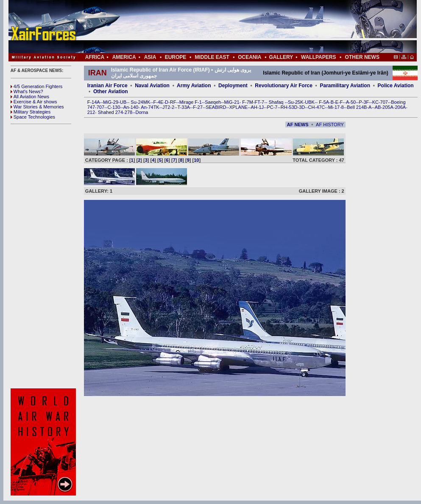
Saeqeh (213, 102)
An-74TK (150, 107)
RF (173, 102)
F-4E (159, 102)
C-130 (114, 107)
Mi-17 (334, 107)
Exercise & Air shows (34, 102)
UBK (310, 102)
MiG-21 (231, 102)
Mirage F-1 (191, 102)
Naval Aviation (152, 86)
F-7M (248, 102)
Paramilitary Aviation (345, 86)
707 (100, 107)
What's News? (27, 91)
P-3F (364, 102)
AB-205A (384, 107)
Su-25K (296, 102)
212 (91, 112)
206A (400, 107)
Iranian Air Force (107, 86)
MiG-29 (111, 102)
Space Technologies (33, 117)
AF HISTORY (330, 125)
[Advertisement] (238, 26)
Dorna (142, 112)
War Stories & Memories (37, 107)
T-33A (183, 107)
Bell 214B (357, 107)
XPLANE (238, 107)
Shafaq (277, 102)
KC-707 (380, 102)
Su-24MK (140, 102)
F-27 (198, 107)
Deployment (233, 86)
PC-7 (272, 107)
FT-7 (260, 102)
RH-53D (289, 107)
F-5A (324, 102)
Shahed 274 (110, 112)
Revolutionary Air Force (284, 86)
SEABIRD (216, 107)
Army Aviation (194, 86)
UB (123, 102)
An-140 (131, 107)
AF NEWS (298, 125)
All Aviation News (30, 97)
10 (196, 160)
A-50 (351, 102)
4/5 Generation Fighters (37, 86)
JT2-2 (168, 107)
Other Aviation (111, 91)
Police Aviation (396, 86)
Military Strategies (31, 112)
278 (128, 112)
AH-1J (258, 107)
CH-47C (317, 107)
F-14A (94, 102)
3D (302, 107)
